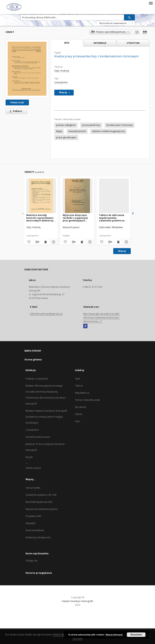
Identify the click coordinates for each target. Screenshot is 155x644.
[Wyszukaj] (129, 17)
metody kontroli (77, 131)
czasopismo (61, 82)
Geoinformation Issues (38, 437)
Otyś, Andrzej (62, 71)
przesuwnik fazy (91, 125)
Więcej (122, 251)
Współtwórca (82, 393)
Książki (29, 457)
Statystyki (30, 523)
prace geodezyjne (66, 137)
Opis (77, 421)
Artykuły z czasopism (37, 379)
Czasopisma (32, 430)
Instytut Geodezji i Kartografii (78, 601)
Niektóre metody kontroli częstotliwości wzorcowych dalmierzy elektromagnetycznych (40, 218)
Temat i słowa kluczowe (88, 400)
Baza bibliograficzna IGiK (39, 502)
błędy (59, 131)
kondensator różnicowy (120, 125)
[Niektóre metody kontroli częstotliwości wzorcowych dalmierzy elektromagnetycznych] (41, 196)
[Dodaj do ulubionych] (137, 32)
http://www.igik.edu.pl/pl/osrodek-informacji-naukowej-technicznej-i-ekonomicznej (102, 318)
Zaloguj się (32, 561)
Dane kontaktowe (35, 530)
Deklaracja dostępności (38, 537)
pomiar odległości (66, 125)
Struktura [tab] (133, 43)
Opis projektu (33, 488)
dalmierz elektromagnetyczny (108, 131)
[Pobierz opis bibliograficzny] (37, 242)
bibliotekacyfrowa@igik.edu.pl (46, 314)
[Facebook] (85, 326)
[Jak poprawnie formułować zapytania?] (132, 23)
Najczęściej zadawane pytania (42, 509)
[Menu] (151, 3)
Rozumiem (136, 635)
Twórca (79, 386)
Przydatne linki (33, 516)
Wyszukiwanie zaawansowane (113, 23)
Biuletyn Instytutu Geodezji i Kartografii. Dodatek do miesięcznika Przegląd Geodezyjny (47, 417)
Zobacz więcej (33, 468)
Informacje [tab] (100, 43)
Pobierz (15, 111)
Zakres (79, 414)
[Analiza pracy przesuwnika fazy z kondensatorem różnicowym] (27, 69)
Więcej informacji (114, 635)
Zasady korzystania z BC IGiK (41, 495)
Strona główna (33, 360)
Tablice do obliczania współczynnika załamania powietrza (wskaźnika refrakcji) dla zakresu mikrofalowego (114, 218)
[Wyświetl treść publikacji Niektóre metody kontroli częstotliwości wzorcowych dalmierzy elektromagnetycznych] (45, 242)
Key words (81, 407)
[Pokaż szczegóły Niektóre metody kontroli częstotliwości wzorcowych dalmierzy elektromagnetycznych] (53, 242)
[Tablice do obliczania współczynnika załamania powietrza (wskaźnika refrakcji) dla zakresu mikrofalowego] (114, 196)
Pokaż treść (17, 102)
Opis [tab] (67, 43)
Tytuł (78, 379)
